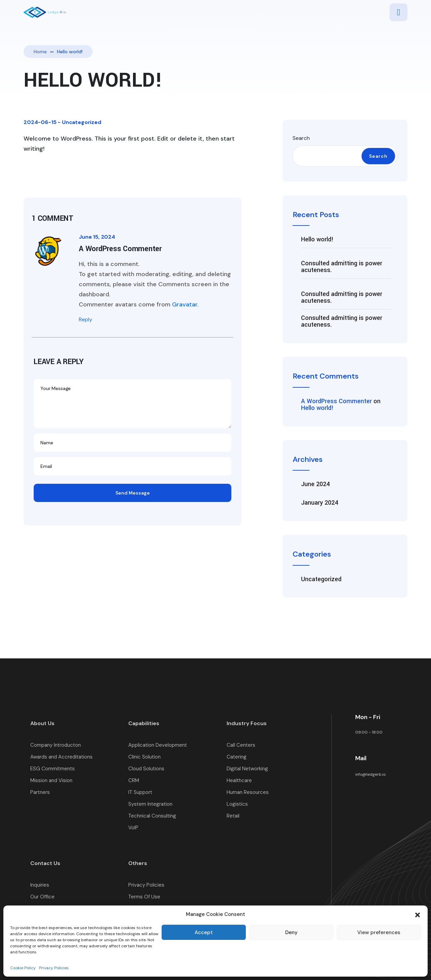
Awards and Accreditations (61, 757)
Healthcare (239, 781)
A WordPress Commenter (336, 401)
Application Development (158, 745)
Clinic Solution (144, 757)
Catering (237, 757)
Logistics (237, 804)
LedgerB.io (397, 954)
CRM (134, 781)
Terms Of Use (144, 897)
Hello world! (317, 239)
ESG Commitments (53, 769)
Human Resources (248, 792)
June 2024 (315, 484)
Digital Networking (247, 769)
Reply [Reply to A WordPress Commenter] (86, 319)
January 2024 (320, 503)
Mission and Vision (51, 781)
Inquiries (40, 885)
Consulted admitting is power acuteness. (342, 267)
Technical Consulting (152, 816)
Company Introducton (56, 745)
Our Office (42, 897)
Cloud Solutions (146, 769)
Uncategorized (82, 122)
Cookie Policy (144, 909)
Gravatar (185, 304)
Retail (233, 816)
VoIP (133, 828)
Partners (40, 792)
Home (40, 52)
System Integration (150, 804)
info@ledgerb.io (370, 774)
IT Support (140, 792)
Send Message (133, 493)
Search (301, 138)
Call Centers (241, 745)
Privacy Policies (146, 885)
